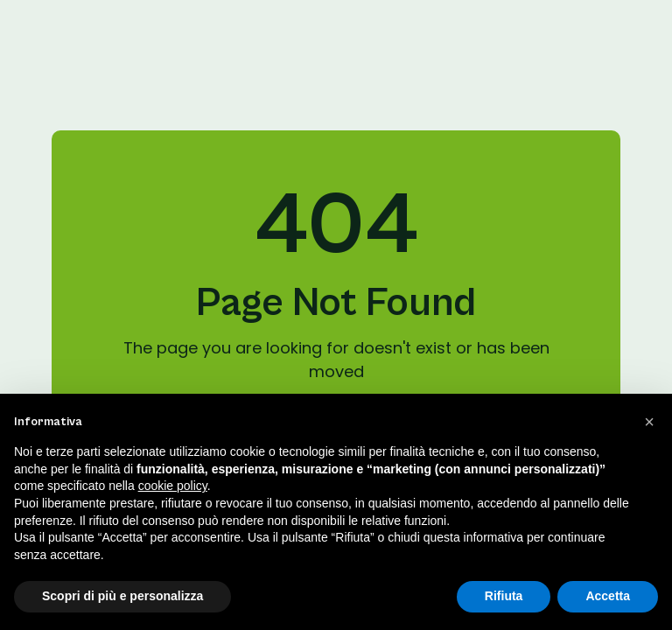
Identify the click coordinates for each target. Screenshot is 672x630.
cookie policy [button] (173, 486)
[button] (649, 422)
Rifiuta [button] (504, 596)
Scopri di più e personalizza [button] (122, 596)
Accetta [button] (608, 596)
